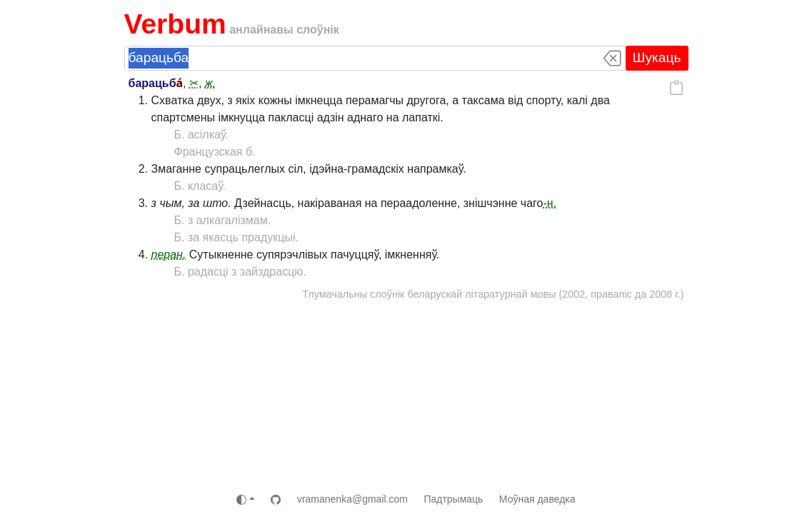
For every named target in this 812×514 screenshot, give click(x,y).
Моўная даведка (537, 499)
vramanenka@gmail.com (352, 499)
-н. (550, 203)
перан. (169, 255)
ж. (210, 83)
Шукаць (657, 57)
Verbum (175, 24)
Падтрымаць (453, 499)
